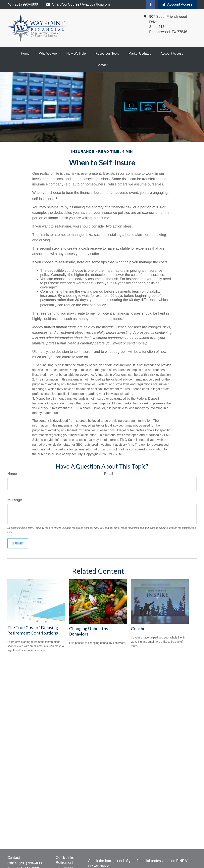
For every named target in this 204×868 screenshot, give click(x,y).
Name (12, 474)
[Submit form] (18, 543)
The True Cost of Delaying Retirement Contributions (33, 630)
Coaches (139, 628)
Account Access (177, 4)
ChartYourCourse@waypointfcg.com (78, 4)
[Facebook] (151, 4)
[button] (25, 54)
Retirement (65, 863)
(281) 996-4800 (31, 863)
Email (108, 474)
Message (15, 500)
